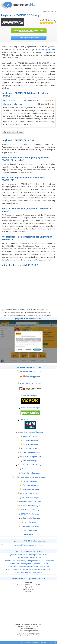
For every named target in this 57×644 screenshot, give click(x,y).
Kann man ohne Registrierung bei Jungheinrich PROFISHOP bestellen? (29, 561)
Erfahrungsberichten (47, 49)
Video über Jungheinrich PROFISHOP (29, 573)
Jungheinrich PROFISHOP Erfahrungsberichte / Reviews (30, 555)
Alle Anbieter (28, 534)
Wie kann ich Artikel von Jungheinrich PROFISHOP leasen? (29, 567)
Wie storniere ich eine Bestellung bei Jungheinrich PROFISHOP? (29, 570)
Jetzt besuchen (28, 31)
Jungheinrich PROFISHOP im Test (29, 558)
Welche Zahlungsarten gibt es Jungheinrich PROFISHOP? (29, 564)
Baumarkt (52, 12)
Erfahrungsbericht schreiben (13, 132)
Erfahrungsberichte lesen (28, 38)
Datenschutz (44, 642)
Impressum (53, 642)
